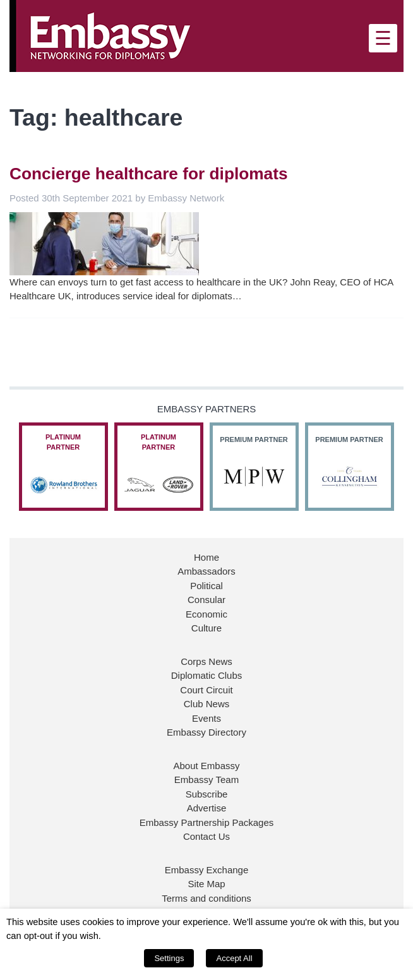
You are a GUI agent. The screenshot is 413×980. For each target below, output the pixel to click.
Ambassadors (206, 571)
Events (206, 718)
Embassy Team (206, 780)
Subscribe (207, 794)
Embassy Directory (206, 732)
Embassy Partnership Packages (207, 822)
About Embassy (206, 766)
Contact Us (206, 836)
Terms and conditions (206, 898)
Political (206, 586)
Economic (206, 614)
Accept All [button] (234, 958)
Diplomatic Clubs (207, 675)
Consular (206, 600)
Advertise (207, 808)
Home (206, 557)
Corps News (206, 661)
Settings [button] (169, 958)
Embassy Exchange (207, 870)
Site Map (206, 884)
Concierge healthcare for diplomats (149, 174)
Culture (206, 628)
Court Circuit (206, 690)
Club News (207, 704)
